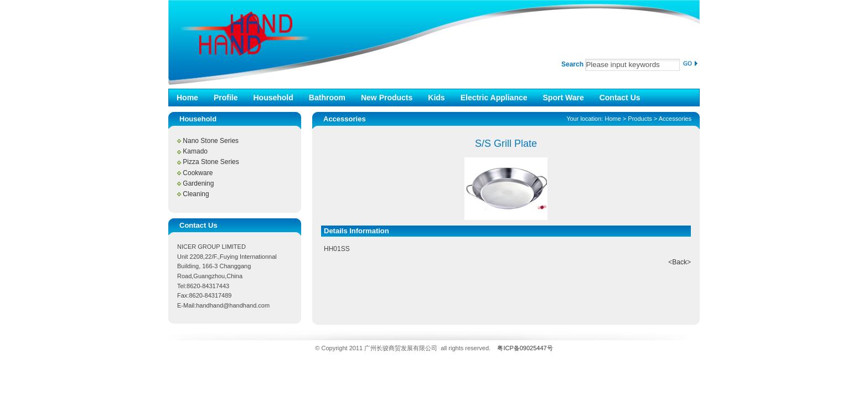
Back (680, 262)
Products (640, 119)
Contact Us (620, 98)
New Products (387, 98)
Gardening (198, 183)
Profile (226, 98)
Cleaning (196, 194)
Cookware (198, 173)
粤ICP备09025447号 (525, 348)
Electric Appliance (494, 98)
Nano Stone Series (211, 141)
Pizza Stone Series (211, 162)
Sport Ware (564, 98)
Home (187, 98)
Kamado (195, 151)
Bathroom (327, 98)
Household (273, 98)
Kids (436, 98)
